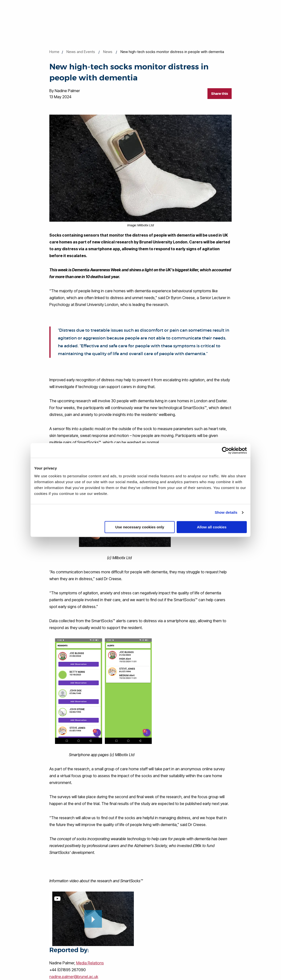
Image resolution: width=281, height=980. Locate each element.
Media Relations (90, 963)
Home (54, 52)
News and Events (81, 52)
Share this (220, 94)
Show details (226, 512)
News (108, 52)
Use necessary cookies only (140, 527)
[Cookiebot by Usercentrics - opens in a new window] (225, 450)
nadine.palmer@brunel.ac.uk (74, 977)
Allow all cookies (212, 527)
